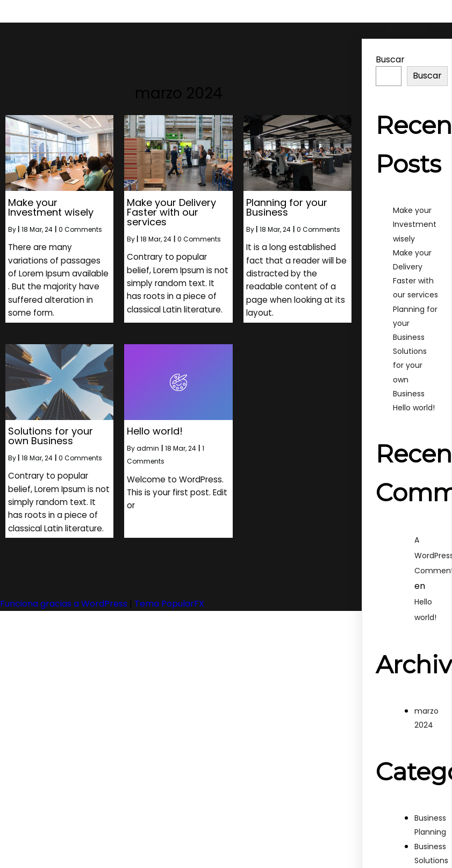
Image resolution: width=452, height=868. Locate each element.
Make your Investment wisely (415, 224)
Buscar (390, 59)
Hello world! (414, 408)
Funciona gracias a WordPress (65, 601)
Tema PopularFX (169, 601)
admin (148, 447)
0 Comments (80, 229)
